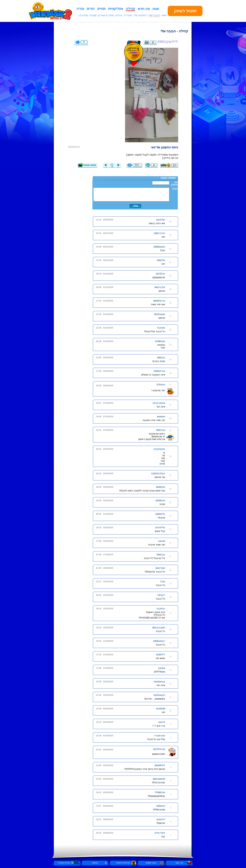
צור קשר (179, 863)
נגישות (95, 863)
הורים (91, 9)
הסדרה (128, 15)
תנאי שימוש (151, 863)
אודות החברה (67, 863)
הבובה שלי (154, 15)
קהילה (130, 9)
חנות (156, 9)
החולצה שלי (140, 15)
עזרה (80, 9)
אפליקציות (115, 9)
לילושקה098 (168, 42)
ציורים (119, 15)
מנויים (101, 9)
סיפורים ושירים (106, 15)
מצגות (93, 15)
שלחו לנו (83, 15)
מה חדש (144, 9)
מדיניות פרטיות (123, 863)
